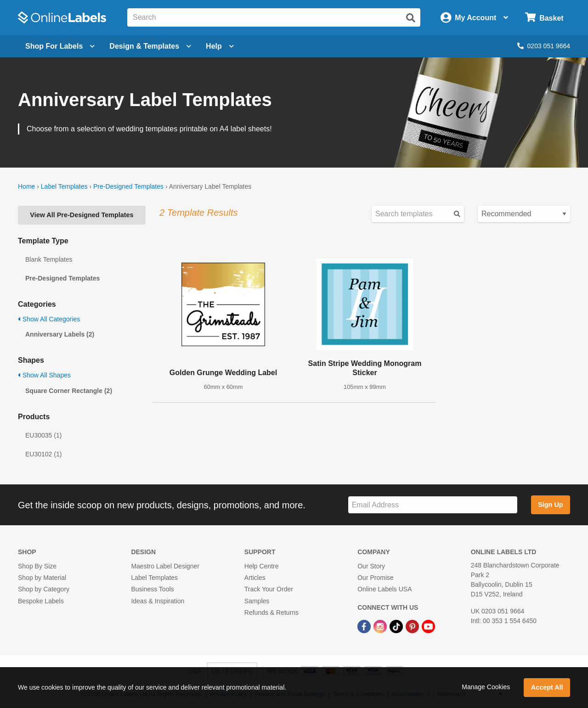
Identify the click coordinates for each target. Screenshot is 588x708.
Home (26, 186)
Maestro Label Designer (165, 566)
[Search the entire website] (274, 17)
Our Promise (376, 578)
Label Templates (64, 186)
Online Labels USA (384, 589)
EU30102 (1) (43, 454)
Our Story (371, 566)
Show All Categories (49, 319)
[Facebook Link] (365, 626)
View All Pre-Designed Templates (82, 215)
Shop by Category (44, 589)
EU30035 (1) (43, 435)
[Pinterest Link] (413, 626)
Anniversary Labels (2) (60, 334)
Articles (255, 578)
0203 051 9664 (544, 46)
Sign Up (550, 505)
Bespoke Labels (41, 601)
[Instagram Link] (381, 626)
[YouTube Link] (428, 626)
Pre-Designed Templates (128, 186)
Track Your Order (269, 589)
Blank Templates (49, 259)
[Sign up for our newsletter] (433, 505)
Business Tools (152, 589)
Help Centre (262, 566)
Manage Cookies (486, 687)
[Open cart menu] (544, 18)
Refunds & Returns (271, 612)
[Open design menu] (150, 46)
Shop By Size (37, 566)
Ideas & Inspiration (158, 601)
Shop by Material (42, 578)
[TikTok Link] (397, 626)
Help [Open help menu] (220, 46)
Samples (257, 601)
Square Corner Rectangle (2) (69, 391)
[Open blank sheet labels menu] (60, 46)
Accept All (547, 687)
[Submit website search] (411, 18)
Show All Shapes (44, 375)
